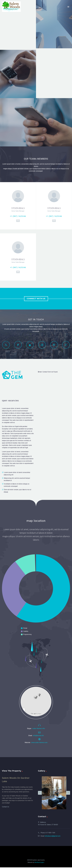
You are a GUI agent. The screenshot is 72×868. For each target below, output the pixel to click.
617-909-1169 (50, 833)
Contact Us (6, 807)
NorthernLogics (39, 862)
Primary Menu (68, 7)
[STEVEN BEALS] (18, 206)
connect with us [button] (36, 299)
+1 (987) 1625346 (18, 216)
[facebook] (18, 345)
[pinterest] (54, 345)
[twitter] (6, 345)
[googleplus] (66, 345)
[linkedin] (30, 345)
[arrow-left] (40, 793)
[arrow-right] (68, 793)
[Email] (18, 221)
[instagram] (42, 345)
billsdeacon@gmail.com (53, 836)
